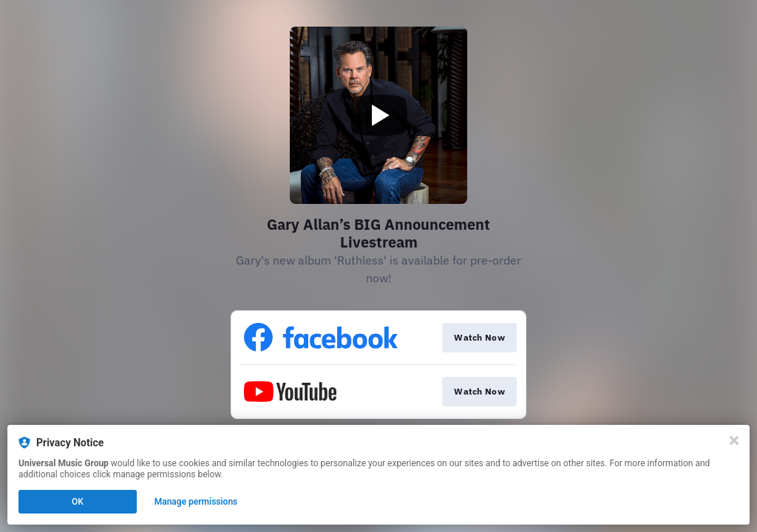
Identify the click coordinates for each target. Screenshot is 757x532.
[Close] (734, 440)
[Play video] (378, 115)
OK (78, 502)
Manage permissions (196, 502)
